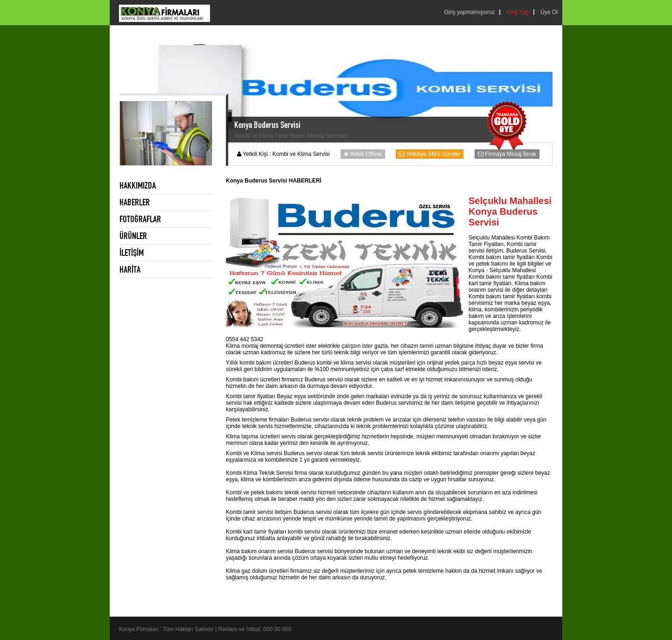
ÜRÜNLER (133, 236)
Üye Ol (549, 12)
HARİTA (130, 269)
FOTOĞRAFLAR (140, 219)
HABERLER (135, 202)
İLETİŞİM (132, 253)
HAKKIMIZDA (138, 185)
